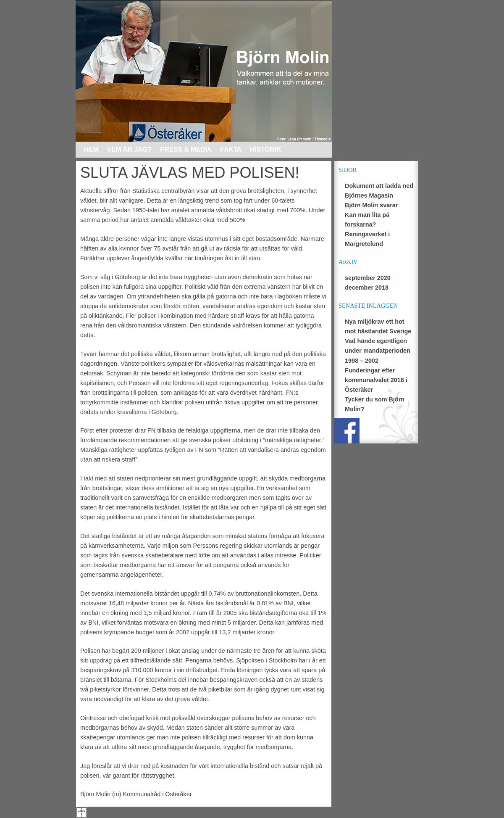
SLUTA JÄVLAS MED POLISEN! (190, 173)
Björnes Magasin (369, 195)
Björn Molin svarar (371, 205)
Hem (91, 149)
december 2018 (367, 288)
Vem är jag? (130, 149)
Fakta (231, 149)
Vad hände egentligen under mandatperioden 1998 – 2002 (378, 351)
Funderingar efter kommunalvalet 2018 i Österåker (376, 380)
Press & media (186, 149)
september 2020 (368, 278)
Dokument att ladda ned (379, 186)
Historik (265, 149)
